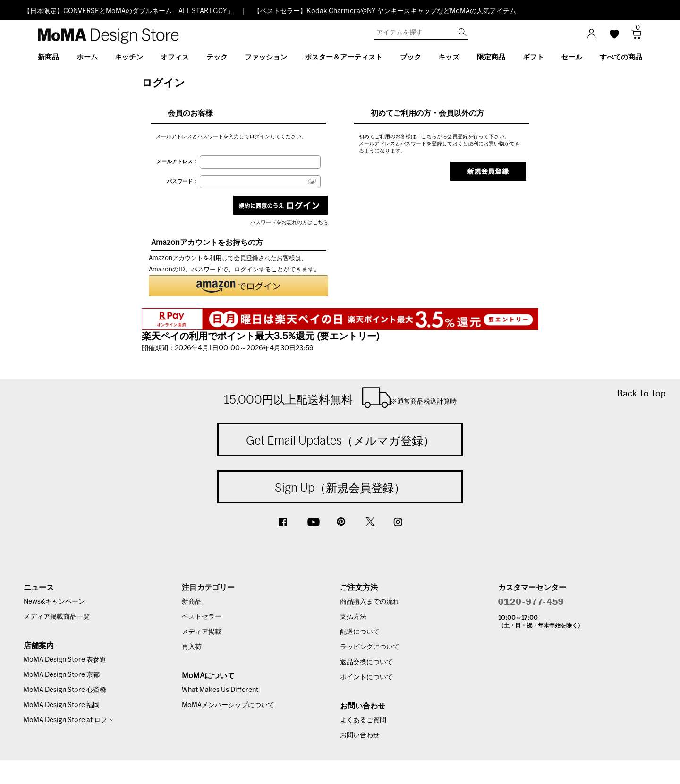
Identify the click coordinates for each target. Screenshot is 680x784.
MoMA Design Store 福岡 (62, 705)
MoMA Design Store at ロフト (69, 720)
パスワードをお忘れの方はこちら (289, 223)
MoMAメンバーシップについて (228, 705)
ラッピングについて (370, 647)
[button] (238, 286)
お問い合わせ (360, 735)
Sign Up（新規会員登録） (340, 488)
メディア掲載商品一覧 (57, 617)
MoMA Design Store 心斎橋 (65, 690)
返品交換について (366, 662)
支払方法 (353, 617)
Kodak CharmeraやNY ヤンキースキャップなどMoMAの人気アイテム (411, 11)
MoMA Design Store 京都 (62, 675)
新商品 (192, 602)
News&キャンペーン (54, 602)
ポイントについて (366, 677)
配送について (360, 632)
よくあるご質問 (363, 720)
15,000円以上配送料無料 (340, 397)
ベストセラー (202, 617)
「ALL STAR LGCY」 (203, 11)
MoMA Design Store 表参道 (65, 660)
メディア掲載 (202, 632)
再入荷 (192, 647)
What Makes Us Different (220, 690)
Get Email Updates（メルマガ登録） (340, 440)
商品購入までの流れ (370, 602)
